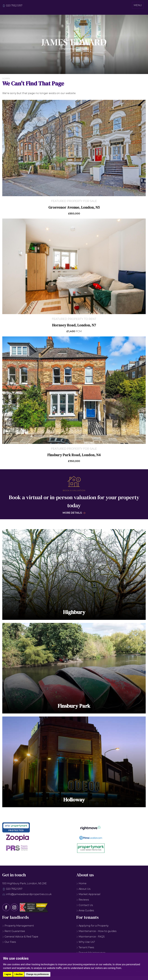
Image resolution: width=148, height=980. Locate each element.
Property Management (18, 927)
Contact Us (85, 907)
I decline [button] (19, 974)
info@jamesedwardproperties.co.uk (29, 896)
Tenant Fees (85, 949)
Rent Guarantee (14, 933)
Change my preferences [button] (37, 974)
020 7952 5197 (14, 6)
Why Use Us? (86, 943)
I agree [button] (8, 974)
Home (81, 885)
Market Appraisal (88, 896)
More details (74, 513)
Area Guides (85, 912)
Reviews (83, 901)
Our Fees (9, 943)
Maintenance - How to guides (96, 933)
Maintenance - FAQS (91, 938)
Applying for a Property (92, 927)
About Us (83, 890)
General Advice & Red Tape (20, 938)
